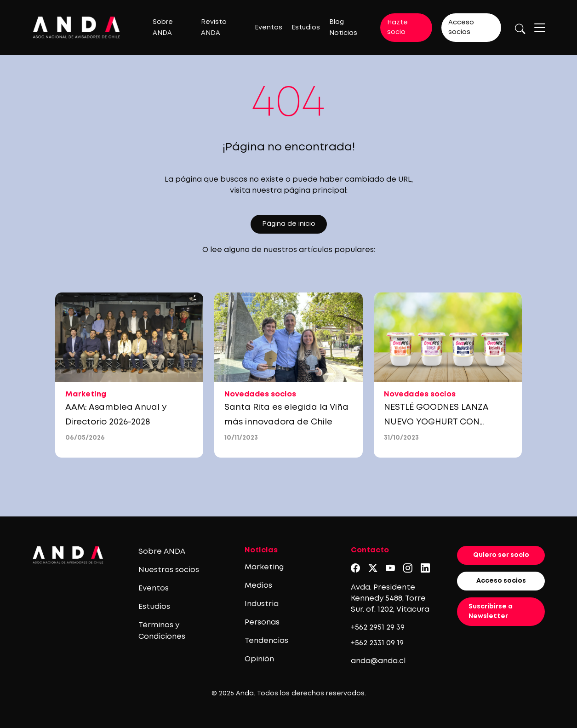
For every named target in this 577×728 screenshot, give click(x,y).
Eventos (269, 28)
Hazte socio (397, 27)
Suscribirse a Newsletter (491, 611)
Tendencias (266, 641)
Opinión (259, 659)
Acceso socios (461, 27)
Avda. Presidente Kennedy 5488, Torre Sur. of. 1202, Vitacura (390, 599)
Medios (258, 586)
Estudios (306, 28)
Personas (262, 622)
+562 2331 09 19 (377, 643)
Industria (262, 604)
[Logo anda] (77, 27)
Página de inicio (289, 224)
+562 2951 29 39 (378, 628)
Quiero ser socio (501, 555)
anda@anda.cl (378, 661)
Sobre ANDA (162, 552)
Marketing (264, 567)
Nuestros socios (169, 570)
